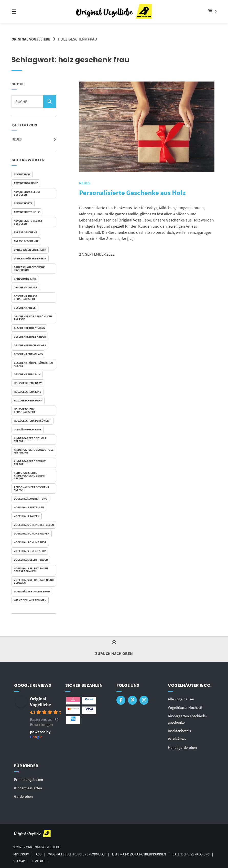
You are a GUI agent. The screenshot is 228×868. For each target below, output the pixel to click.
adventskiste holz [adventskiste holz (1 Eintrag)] (27, 212)
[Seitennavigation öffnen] (23, 12)
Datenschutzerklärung (33, 859)
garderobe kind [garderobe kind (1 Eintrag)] (25, 279)
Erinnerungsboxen (30, 778)
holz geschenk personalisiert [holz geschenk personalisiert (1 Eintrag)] (25, 411)
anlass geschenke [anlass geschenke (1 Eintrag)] (26, 241)
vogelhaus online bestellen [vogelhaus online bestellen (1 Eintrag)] (34, 525)
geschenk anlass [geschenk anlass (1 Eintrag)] (25, 287)
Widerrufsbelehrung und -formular (82, 852)
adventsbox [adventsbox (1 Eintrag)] (22, 174)
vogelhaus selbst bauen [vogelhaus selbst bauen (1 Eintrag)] (31, 560)
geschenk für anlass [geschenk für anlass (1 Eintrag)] (28, 354)
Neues (17, 139)
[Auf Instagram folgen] (144, 700)
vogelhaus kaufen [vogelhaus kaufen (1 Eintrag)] (27, 516)
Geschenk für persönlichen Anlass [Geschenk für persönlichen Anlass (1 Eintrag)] (33, 364)
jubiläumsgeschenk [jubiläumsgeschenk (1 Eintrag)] (28, 429)
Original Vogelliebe (32, 39)
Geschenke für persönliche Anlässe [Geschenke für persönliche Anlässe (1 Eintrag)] (33, 318)
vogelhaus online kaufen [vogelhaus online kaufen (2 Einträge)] (32, 533)
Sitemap (67, 859)
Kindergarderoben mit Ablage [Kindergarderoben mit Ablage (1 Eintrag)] (30, 463)
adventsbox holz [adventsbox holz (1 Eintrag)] (26, 183)
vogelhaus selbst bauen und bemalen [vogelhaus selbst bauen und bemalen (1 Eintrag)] (34, 581)
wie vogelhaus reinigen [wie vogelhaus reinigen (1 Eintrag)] (30, 600)
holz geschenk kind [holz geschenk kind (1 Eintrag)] (28, 392)
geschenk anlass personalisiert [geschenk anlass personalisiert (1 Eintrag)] (25, 297)
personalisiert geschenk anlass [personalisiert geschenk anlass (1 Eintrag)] (31, 488)
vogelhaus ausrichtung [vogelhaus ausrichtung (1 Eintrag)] (30, 499)
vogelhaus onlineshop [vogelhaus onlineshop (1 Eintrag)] (30, 551)
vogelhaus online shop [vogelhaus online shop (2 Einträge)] (30, 542)
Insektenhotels (181, 730)
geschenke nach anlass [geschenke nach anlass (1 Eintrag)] (30, 345)
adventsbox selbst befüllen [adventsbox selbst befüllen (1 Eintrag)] (27, 193)
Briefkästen (178, 738)
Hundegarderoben (184, 746)
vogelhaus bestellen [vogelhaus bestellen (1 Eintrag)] (29, 507)
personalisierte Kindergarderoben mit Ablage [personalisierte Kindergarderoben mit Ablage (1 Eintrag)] (30, 476)
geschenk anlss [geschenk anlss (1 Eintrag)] (25, 308)
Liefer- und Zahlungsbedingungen (150, 852)
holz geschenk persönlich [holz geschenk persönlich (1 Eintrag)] (32, 421)
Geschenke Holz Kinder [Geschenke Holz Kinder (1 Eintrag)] (30, 337)
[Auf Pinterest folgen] (132, 700)
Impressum (22, 852)
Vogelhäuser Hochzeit (187, 707)
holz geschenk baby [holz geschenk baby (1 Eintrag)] (28, 383)
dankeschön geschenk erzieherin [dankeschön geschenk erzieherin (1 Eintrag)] (29, 269)
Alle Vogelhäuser (182, 699)
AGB (41, 852)
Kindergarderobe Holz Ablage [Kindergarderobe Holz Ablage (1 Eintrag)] (30, 440)
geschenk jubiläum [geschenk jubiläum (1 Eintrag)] (27, 374)
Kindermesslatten (29, 786)
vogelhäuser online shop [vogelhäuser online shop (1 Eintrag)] (32, 591)
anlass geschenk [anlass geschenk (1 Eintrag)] (25, 232)
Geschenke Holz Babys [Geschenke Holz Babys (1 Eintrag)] (29, 328)
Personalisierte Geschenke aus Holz (143, 192)
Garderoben (25, 794)
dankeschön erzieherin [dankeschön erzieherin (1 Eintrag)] (30, 258)
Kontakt (88, 859)
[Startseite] (114, 12)
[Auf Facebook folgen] (121, 700)
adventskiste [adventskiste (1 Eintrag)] (23, 203)
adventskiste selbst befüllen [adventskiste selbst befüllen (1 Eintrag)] (28, 222)
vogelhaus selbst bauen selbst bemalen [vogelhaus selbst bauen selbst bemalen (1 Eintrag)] (31, 570)
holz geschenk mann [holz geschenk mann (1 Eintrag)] (28, 400)
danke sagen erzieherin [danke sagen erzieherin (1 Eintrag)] (30, 250)
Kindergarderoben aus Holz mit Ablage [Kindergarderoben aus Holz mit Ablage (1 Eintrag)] (34, 451)
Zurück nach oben (114, 649)
